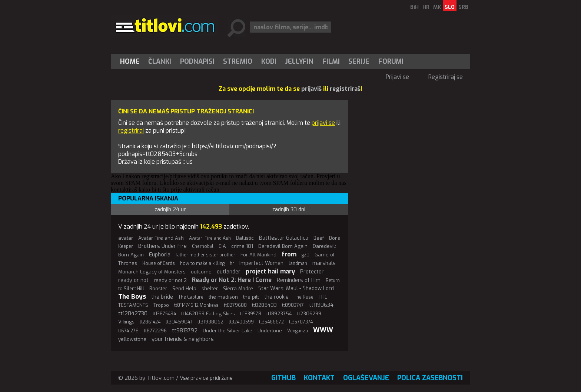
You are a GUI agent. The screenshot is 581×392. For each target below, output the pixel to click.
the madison (223, 297)
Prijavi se (397, 77)
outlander (229, 272)
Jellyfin (299, 62)
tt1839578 (251, 314)
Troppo (161, 305)
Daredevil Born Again (283, 246)
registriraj (131, 131)
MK (437, 7)
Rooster (158, 288)
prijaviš (311, 89)
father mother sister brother (205, 255)
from (289, 254)
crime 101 (242, 246)
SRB (463, 7)
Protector (312, 272)
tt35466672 (271, 322)
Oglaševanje (366, 378)
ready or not (133, 280)
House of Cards (159, 263)
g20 (306, 255)
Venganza (298, 331)
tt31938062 (210, 322)
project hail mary (270, 271)
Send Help (184, 288)
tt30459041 (179, 322)
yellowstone (132, 339)
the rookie (276, 297)
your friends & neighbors (183, 339)
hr (232, 263)
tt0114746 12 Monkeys (196, 305)
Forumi (391, 62)
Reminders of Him (299, 280)
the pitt (251, 297)
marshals (324, 263)
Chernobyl (203, 246)
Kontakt (319, 378)
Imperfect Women (261, 263)
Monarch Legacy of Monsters (152, 272)
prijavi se (323, 123)
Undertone (270, 331)
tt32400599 (241, 322)
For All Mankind (258, 255)
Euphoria (160, 255)
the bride (162, 297)
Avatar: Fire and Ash (210, 238)
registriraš (345, 89)
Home (130, 62)
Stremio (238, 62)
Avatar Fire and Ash (161, 238)
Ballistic (245, 238)
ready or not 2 (170, 280)
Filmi (331, 62)
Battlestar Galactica (284, 238)
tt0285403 (264, 305)
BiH (414, 7)
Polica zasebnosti (430, 378)
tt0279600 (235, 305)
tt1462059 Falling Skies (208, 314)
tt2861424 (150, 322)
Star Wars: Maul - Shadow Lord (296, 288)
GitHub (283, 378)
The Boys (132, 297)
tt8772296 (155, 331)
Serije (359, 62)
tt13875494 (164, 314)
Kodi (269, 62)
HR (426, 7)
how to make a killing (202, 263)
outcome (201, 272)
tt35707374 (301, 322)
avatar (126, 238)
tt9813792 (185, 331)
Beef (319, 238)
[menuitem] (132, 62)
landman (298, 263)
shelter (210, 288)
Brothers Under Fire (162, 246)
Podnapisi (197, 62)
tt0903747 (293, 305)
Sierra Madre (238, 288)
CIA (222, 246)
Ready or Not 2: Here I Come (232, 280)
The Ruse (304, 297)
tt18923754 (279, 314)
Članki (160, 62)
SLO (450, 7)
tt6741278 (128, 331)
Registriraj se (446, 77)
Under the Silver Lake (228, 331)
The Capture (191, 297)
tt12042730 (133, 313)
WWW (323, 330)
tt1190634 (321, 305)
